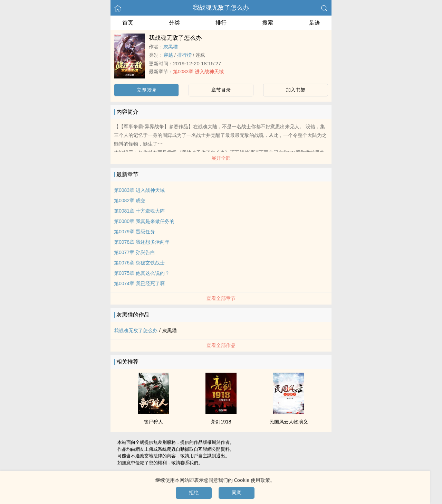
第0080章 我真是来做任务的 (144, 221)
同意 (237, 493)
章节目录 (221, 90)
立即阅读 (146, 90)
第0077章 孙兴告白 (134, 252)
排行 (221, 23)
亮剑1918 (221, 422)
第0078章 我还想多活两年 (142, 242)
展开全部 (221, 158)
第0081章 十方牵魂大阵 (139, 211)
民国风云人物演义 (289, 422)
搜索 (268, 23)
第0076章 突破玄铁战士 (139, 263)
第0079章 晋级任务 (134, 232)
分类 (174, 23)
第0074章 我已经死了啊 (139, 283)
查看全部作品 (221, 345)
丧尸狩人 (153, 422)
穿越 (168, 55)
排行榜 (184, 55)
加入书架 (296, 90)
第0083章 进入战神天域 (198, 72)
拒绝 (194, 493)
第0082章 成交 (130, 200)
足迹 (315, 23)
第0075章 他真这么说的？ (142, 273)
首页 (128, 23)
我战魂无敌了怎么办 (221, 8)
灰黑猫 (171, 47)
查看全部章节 (221, 298)
